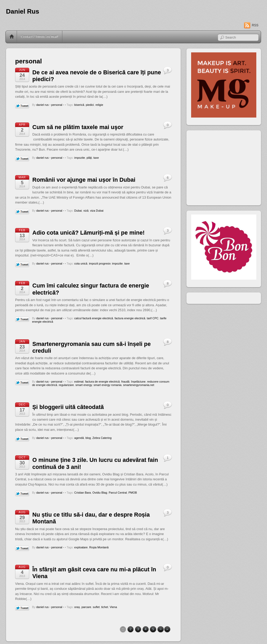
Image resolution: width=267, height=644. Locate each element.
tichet (105, 607)
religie (99, 105)
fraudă (125, 382)
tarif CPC (153, 318)
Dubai (78, 211)
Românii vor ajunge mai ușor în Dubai (84, 180)
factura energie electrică (130, 318)
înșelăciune (138, 382)
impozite (80, 158)
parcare (86, 607)
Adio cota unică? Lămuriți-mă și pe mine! (89, 233)
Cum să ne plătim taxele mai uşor (78, 127)
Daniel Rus (23, 11)
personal (57, 105)
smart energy (84, 385)
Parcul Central (118, 493)
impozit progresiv (100, 263)
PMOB (133, 493)
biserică (79, 105)
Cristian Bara (83, 493)
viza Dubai (97, 211)
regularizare (66, 385)
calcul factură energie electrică (94, 318)
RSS (255, 25)
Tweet (22, 106)
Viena (113, 607)
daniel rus (43, 105)
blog (88, 438)
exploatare (81, 547)
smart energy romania (108, 385)
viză (86, 211)
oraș (77, 607)
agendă (79, 438)
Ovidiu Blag (100, 493)
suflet (96, 607)
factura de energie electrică (102, 382)
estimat (79, 382)
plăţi (89, 158)
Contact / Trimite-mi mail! (40, 37)
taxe (96, 158)
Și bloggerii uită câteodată (68, 407)
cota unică (81, 263)
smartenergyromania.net (139, 385)
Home (12, 37)
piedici (90, 105)
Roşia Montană (99, 547)
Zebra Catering (102, 438)
